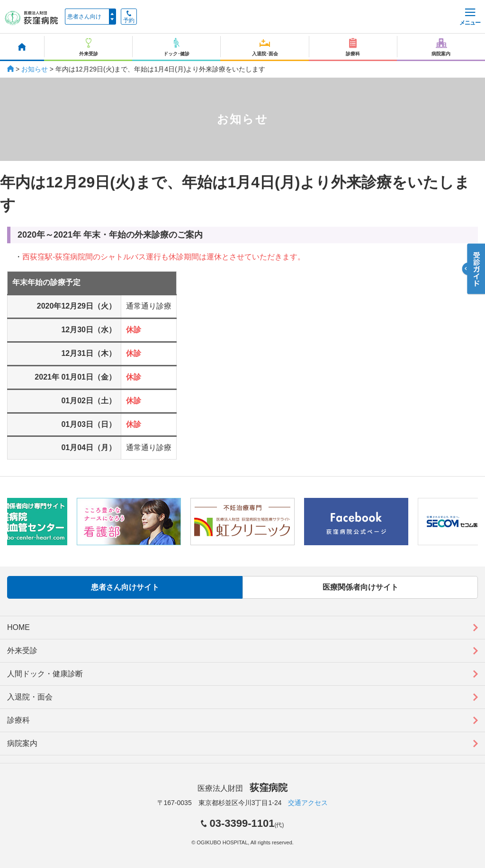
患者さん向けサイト (125, 587)
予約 (129, 17)
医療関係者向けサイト (360, 587)
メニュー (470, 17)
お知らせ (35, 69)
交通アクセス (308, 803)
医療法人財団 (242, 788)
